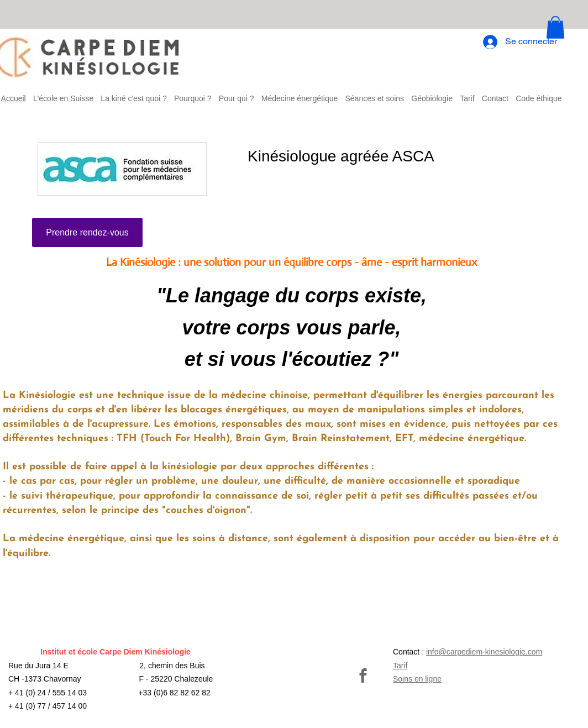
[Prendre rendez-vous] (87, 232)
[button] (555, 27)
